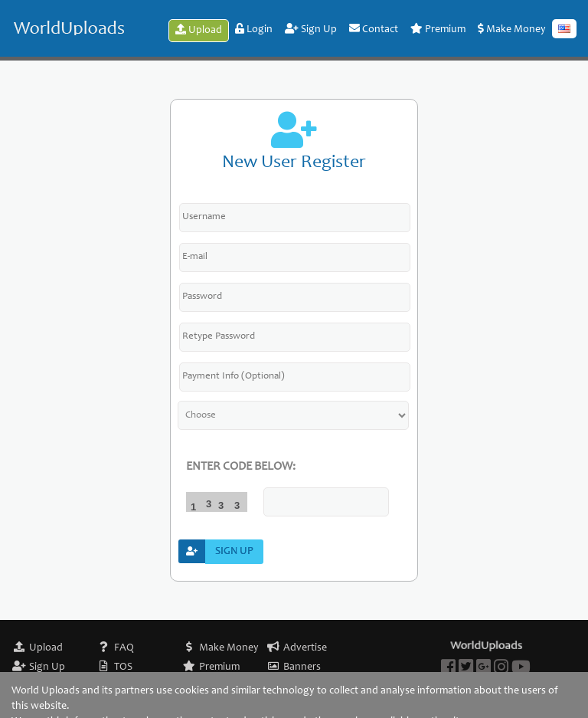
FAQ (124, 648)
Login (254, 29)
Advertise (305, 648)
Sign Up (311, 29)
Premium (438, 29)
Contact (374, 29)
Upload (199, 30)
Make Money (512, 29)
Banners (302, 667)
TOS (123, 667)
